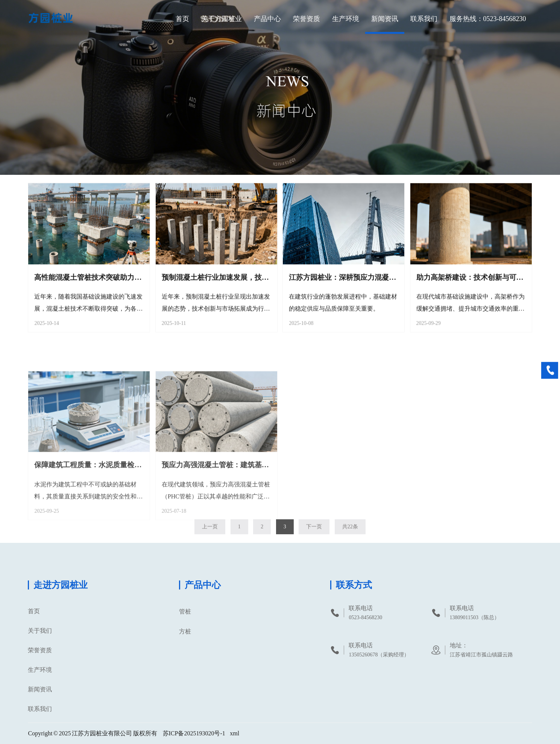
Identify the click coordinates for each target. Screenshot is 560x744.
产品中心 (267, 19)
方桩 (185, 631)
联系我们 (424, 19)
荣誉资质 (307, 19)
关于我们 (40, 631)
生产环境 (346, 19)
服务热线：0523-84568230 (488, 19)
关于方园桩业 (222, 19)
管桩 (185, 611)
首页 (182, 19)
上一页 (210, 531)
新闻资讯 (385, 19)
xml (234, 733)
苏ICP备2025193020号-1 (194, 733)
